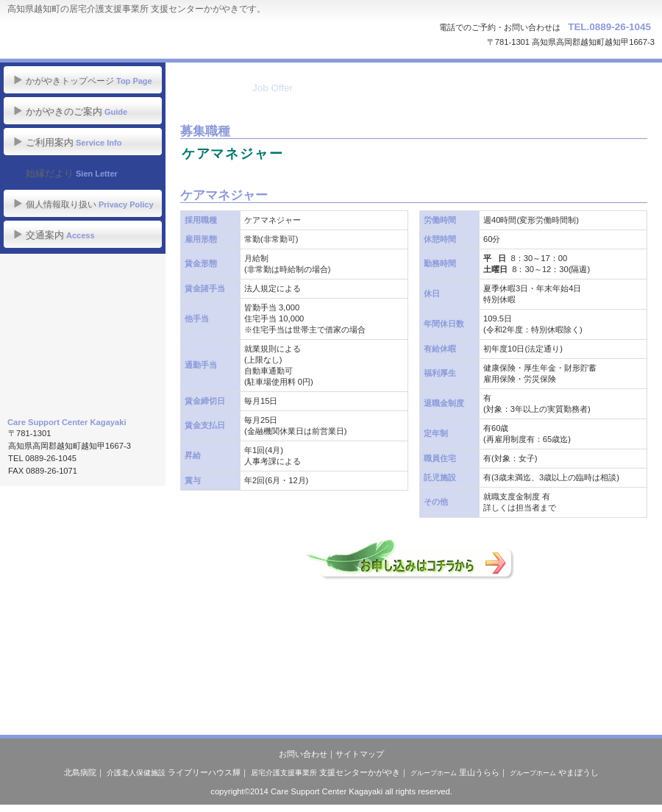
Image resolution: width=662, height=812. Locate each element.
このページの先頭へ (231, 696)
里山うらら (455, 772)
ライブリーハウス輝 (174, 772)
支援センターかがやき (325, 772)
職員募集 (83, 318)
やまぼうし (554, 772)
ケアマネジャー (233, 154)
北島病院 (80, 772)
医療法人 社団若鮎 (83, 385)
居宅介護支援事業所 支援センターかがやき (147, 37)
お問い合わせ (303, 754)
